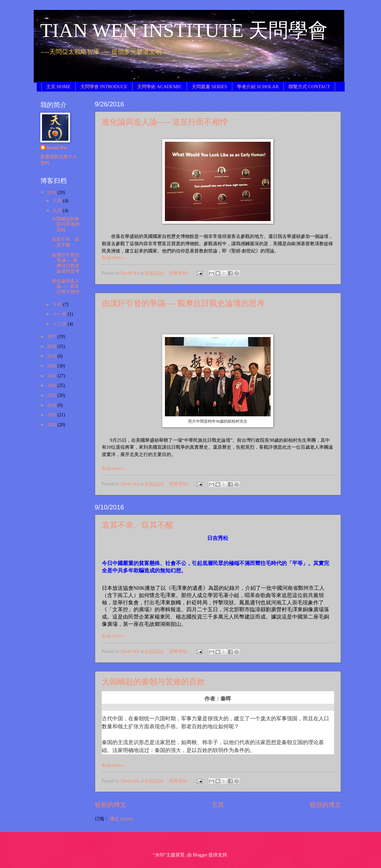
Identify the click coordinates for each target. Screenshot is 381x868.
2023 (52, 395)
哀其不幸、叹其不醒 (137, 525)
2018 (52, 346)
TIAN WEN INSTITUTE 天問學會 (184, 30)
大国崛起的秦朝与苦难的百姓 (153, 682)
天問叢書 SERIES (209, 87)
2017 (52, 337)
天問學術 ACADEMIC (160, 87)
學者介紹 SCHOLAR (258, 87)
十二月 (60, 324)
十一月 (60, 314)
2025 (52, 415)
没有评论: (179, 273)
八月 (58, 201)
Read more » (114, 258)
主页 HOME (58, 87)
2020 (52, 366)
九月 (58, 211)
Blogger (200, 855)
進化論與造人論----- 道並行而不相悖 (165, 122)
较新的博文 (111, 805)
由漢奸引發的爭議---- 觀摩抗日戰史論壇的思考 (183, 303)
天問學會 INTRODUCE (104, 87)
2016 (52, 192)
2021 (52, 376)
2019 (52, 356)
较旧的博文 (325, 805)
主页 (218, 805)
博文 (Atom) (122, 819)
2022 (52, 385)
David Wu (57, 148)
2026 (52, 425)
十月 (58, 304)
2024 (52, 405)
